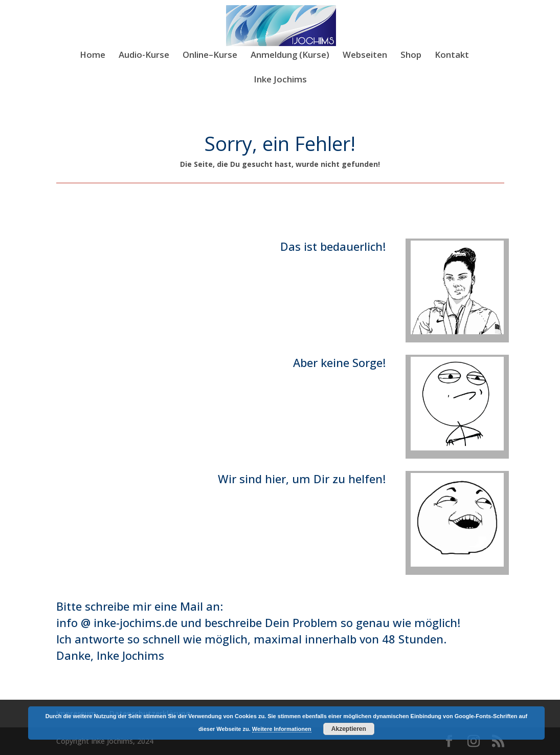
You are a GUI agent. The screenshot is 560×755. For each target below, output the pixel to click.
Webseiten (365, 56)
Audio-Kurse (144, 56)
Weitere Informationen (282, 729)
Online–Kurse (210, 56)
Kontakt (452, 56)
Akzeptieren (349, 729)
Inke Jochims (280, 80)
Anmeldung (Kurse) (290, 56)
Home (93, 56)
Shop (411, 56)
